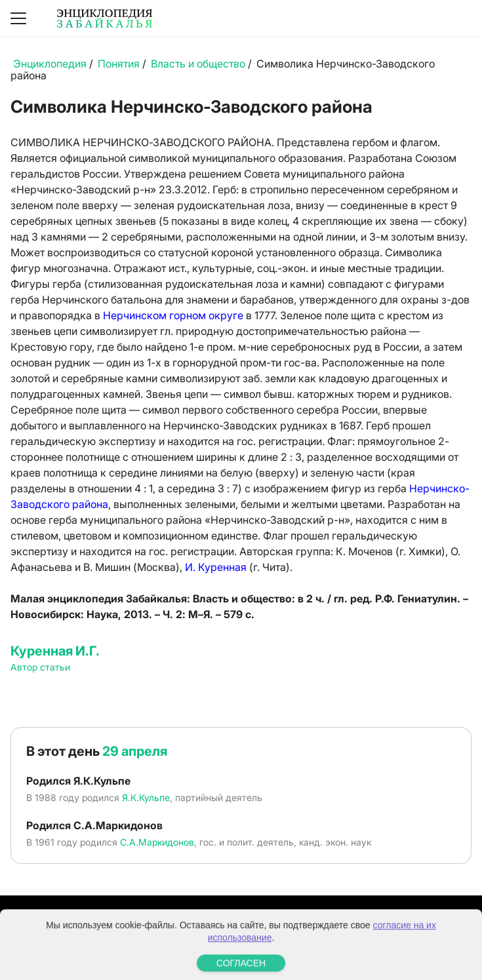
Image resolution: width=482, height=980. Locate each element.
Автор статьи (40, 667)
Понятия (119, 64)
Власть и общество (198, 64)
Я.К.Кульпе (146, 797)
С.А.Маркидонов (157, 842)
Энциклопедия (50, 64)
